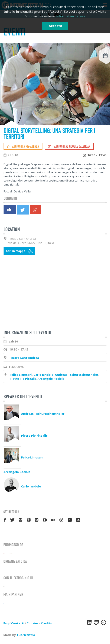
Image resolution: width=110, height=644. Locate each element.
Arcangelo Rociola (51, 379)
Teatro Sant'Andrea (24, 358)
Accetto (55, 26)
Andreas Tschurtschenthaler (77, 375)
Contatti (18, 623)
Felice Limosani (21, 375)
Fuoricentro (26, 635)
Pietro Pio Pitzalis (23, 379)
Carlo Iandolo (44, 375)
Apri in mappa (16, 251)
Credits (46, 623)
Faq (6, 623)
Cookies (33, 623)
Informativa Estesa (71, 16)
